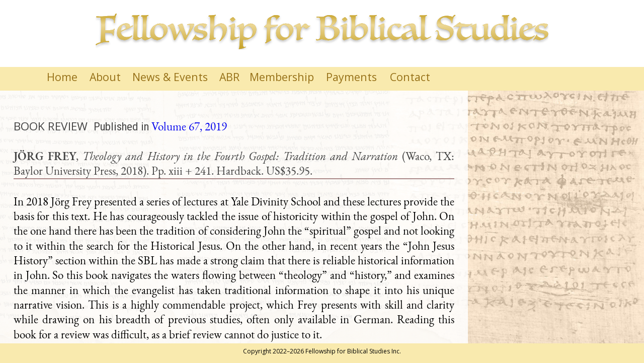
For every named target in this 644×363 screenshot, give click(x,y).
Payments (351, 77)
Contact (410, 77)
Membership (282, 77)
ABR (229, 77)
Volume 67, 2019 (189, 126)
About (105, 77)
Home (62, 77)
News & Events (170, 77)
